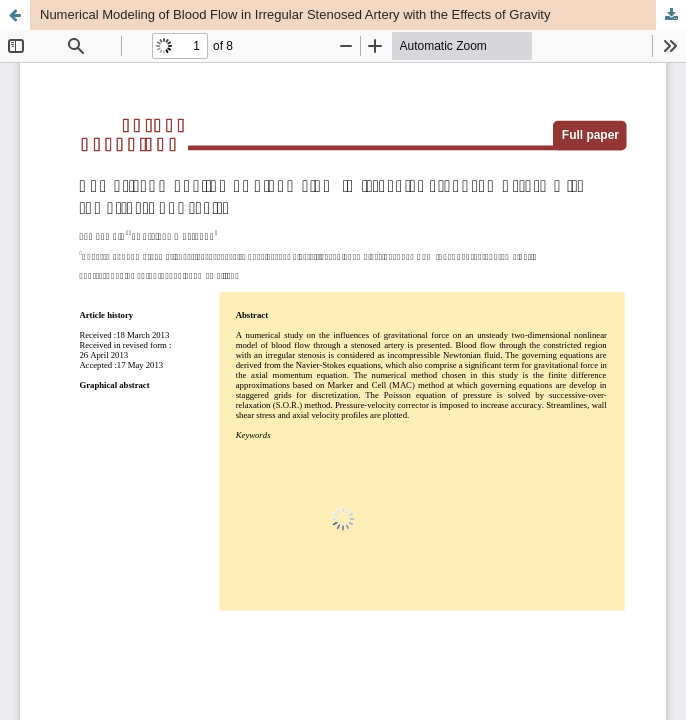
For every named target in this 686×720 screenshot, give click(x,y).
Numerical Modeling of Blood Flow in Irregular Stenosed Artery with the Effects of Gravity (295, 14)
